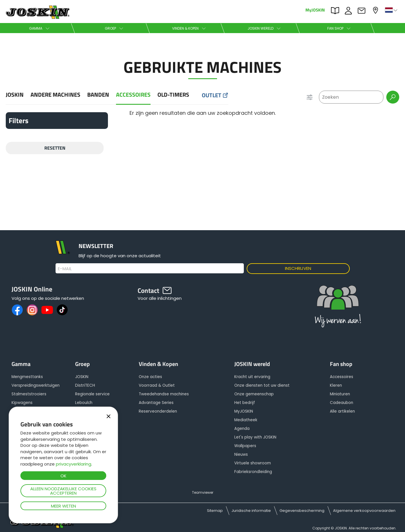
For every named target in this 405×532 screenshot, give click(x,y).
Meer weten (63, 506)
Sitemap (215, 511)
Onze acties (150, 377)
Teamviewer (203, 492)
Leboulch (84, 403)
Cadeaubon (342, 403)
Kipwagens (22, 403)
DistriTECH (85, 385)
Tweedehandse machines (164, 394)
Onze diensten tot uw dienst (262, 385)
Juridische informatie (251, 511)
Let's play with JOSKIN (255, 437)
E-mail (65, 269)
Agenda (242, 429)
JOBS (350, 11)
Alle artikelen (342, 411)
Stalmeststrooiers (29, 394)
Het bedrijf (245, 403)
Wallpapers (245, 446)
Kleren (336, 385)
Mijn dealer (376, 10)
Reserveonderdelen (158, 411)
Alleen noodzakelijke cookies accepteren (63, 491)
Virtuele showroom (253, 463)
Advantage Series (156, 403)
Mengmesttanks (27, 377)
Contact (363, 11)
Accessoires (133, 95)
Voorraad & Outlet (157, 385)
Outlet (212, 95)
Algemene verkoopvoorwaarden (364, 511)
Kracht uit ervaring (252, 377)
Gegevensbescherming (302, 511)
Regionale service (92, 394)
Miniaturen (340, 394)
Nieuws (241, 454)
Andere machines (55, 95)
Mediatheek (246, 420)
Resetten (55, 148)
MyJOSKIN (315, 10)
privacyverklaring (74, 464)
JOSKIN (15, 95)
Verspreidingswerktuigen (36, 385)
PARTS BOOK (336, 11)
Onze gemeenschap (254, 394)
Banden (98, 95)
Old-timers (173, 95)
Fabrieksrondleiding (253, 472)
